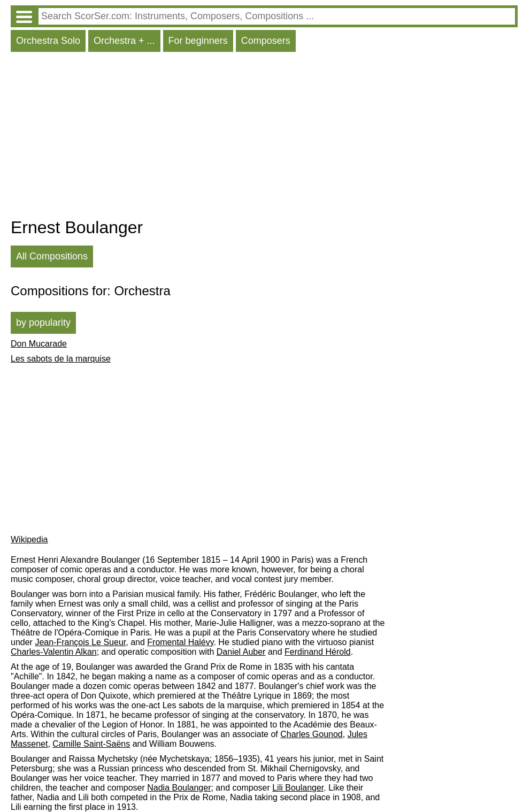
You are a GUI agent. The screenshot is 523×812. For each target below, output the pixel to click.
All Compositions (52, 256)
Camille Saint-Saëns (91, 744)
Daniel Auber (241, 652)
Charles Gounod (312, 734)
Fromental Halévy (180, 642)
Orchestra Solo (48, 41)
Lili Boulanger (298, 788)
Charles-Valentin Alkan (54, 652)
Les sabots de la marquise (61, 359)
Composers (266, 41)
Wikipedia (29, 539)
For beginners (198, 41)
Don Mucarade (39, 344)
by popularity (43, 323)
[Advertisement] (264, 137)
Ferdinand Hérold (318, 652)
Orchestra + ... (124, 41)
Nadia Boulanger (179, 788)
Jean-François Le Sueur (80, 642)
